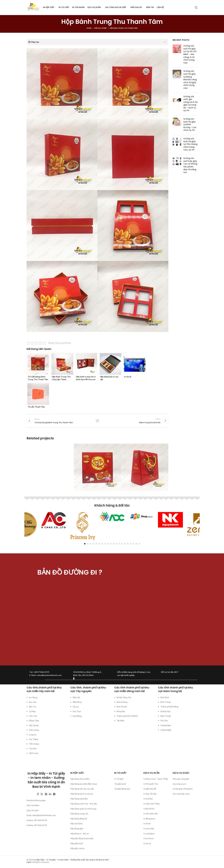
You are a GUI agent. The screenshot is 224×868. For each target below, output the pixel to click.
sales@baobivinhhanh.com (44, 815)
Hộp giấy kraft (77, 843)
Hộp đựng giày (77, 828)
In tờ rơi (147, 843)
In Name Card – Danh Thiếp (156, 779)
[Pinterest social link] (46, 794)
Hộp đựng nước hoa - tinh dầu (84, 804)
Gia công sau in (179, 784)
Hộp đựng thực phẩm (80, 779)
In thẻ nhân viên (151, 814)
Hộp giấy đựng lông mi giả (82, 838)
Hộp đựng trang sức (79, 814)
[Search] (196, 7)
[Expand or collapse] (165, 42)
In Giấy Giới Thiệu (152, 804)
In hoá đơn (148, 799)
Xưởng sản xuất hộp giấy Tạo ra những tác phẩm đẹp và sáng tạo (190, 165)
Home (89, 28)
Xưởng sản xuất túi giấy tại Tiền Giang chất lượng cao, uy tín (190, 144)
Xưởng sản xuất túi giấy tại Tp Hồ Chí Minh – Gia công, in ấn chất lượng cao (190, 54)
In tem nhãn (149, 828)
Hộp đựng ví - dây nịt (80, 833)
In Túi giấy (119, 779)
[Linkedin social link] (50, 794)
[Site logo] (33, 7)
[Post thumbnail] (177, 55)
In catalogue (149, 833)
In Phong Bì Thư (151, 784)
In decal (147, 823)
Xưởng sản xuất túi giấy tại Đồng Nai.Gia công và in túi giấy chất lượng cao (190, 80)
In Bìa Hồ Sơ (149, 809)
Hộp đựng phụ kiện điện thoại (84, 784)
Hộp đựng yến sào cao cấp (82, 789)
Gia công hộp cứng (181, 794)
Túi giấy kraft (120, 784)
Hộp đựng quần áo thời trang (83, 809)
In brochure (149, 838)
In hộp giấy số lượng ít (183, 789)
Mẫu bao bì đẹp (101, 28)
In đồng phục (149, 819)
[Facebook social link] (38, 794)
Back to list (97, 421)
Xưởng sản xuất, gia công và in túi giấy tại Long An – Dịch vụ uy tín (190, 103)
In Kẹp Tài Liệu (150, 794)
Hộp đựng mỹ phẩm (79, 799)
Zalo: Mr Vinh (33, 810)
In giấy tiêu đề (150, 789)
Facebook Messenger (36, 800)
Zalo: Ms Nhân (33, 805)
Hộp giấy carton (77, 848)
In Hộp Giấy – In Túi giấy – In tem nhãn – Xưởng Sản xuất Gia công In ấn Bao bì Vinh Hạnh (68, 861)
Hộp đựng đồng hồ (79, 819)
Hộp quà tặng (76, 823)
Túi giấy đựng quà (122, 789)
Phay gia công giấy (181, 779)
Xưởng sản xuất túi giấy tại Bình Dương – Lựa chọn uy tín (190, 124)
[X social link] (42, 794)
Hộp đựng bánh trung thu (82, 794)
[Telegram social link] (54, 794)
